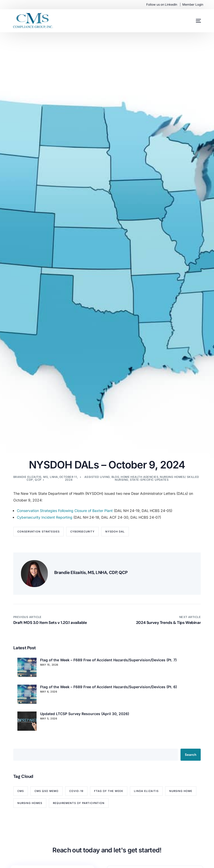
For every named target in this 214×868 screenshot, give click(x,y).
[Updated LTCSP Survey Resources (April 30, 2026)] (27, 721)
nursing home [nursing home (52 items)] (181, 791)
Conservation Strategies (38, 531)
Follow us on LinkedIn (162, 4)
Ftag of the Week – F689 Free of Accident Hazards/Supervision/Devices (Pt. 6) (109, 687)
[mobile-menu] (193, 21)
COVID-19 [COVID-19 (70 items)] (76, 791)
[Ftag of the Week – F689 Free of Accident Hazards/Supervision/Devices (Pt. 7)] (27, 667)
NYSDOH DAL (115, 531)
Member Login (193, 4)
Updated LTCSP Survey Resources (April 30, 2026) (85, 714)
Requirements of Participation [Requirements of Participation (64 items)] (79, 803)
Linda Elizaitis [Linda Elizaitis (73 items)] (146, 791)
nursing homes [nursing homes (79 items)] (30, 803)
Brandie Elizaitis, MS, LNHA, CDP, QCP (36, 478)
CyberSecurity (82, 531)
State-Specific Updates (149, 480)
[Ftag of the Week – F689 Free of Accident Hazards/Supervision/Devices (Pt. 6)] (27, 694)
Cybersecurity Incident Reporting (45, 517)
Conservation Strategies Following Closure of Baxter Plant (65, 511)
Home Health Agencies (139, 477)
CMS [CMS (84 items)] (21, 791)
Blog (115, 477)
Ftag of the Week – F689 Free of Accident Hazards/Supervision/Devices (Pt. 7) (108, 660)
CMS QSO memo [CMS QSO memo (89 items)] (47, 791)
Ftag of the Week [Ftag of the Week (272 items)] (109, 791)
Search (191, 755)
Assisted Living (97, 477)
